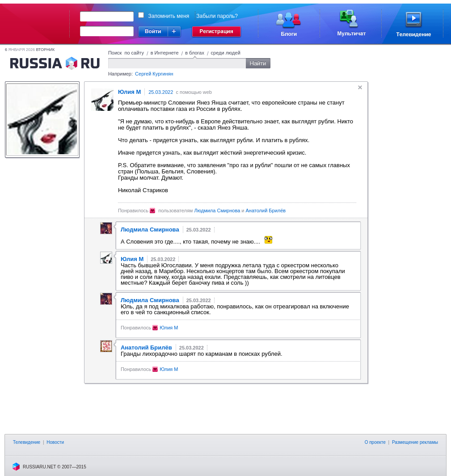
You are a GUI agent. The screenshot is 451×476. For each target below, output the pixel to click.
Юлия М (169, 328)
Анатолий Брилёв (266, 211)
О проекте (375, 442)
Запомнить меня (169, 16)
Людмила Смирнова (217, 211)
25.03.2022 (161, 92)
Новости (55, 442)
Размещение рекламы (415, 442)
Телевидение (27, 442)
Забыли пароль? (217, 16)
